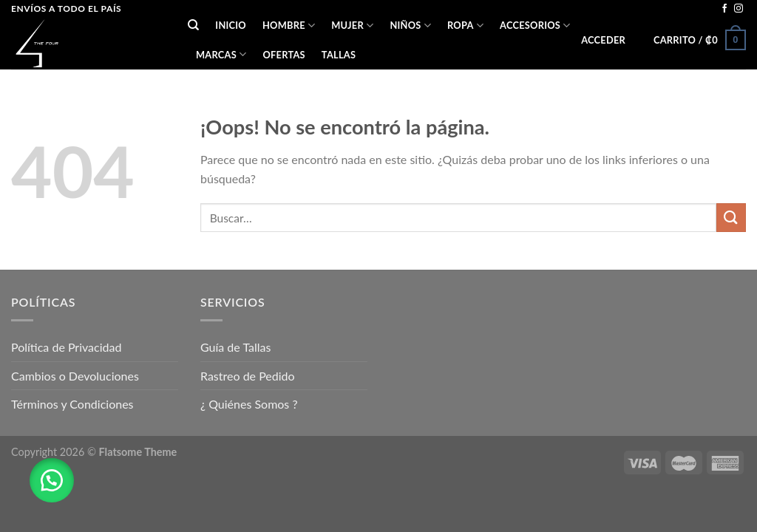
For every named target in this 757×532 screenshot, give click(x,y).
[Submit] (731, 218)
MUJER (352, 25)
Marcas (221, 54)
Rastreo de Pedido (248, 376)
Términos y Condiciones (72, 404)
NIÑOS (410, 25)
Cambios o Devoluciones (75, 376)
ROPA (465, 25)
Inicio (231, 25)
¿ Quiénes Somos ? (249, 404)
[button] (52, 480)
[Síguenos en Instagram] (739, 9)
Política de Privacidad (66, 347)
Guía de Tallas (235, 347)
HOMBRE (289, 25)
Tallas (339, 55)
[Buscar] (193, 25)
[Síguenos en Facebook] (724, 9)
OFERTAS (284, 55)
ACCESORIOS (535, 25)
